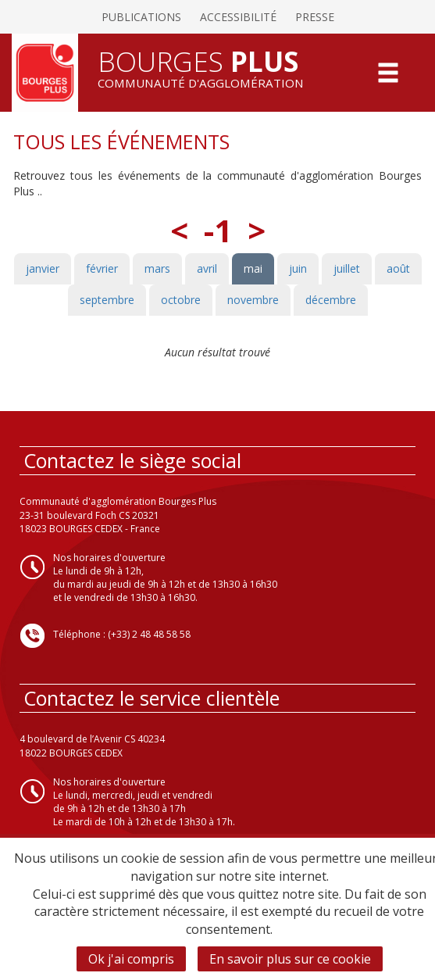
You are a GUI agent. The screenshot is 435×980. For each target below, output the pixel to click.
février (102, 268)
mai (253, 268)
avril (207, 268)
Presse (315, 17)
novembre (253, 300)
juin (298, 268)
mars (157, 268)
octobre (181, 300)
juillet (347, 268)
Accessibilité (238, 17)
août (398, 268)
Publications (141, 17)
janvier (43, 268)
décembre (331, 300)
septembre (107, 300)
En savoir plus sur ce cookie (290, 959)
